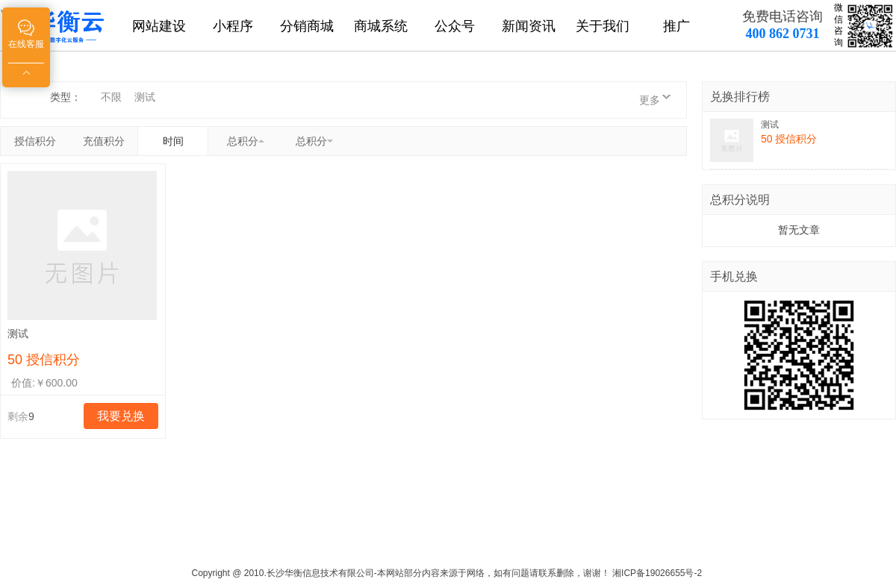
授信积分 (35, 141)
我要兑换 (121, 416)
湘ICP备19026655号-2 (657, 573)
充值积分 (104, 141)
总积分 (243, 141)
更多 (650, 100)
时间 (173, 141)
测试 (145, 97)
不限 (111, 97)
